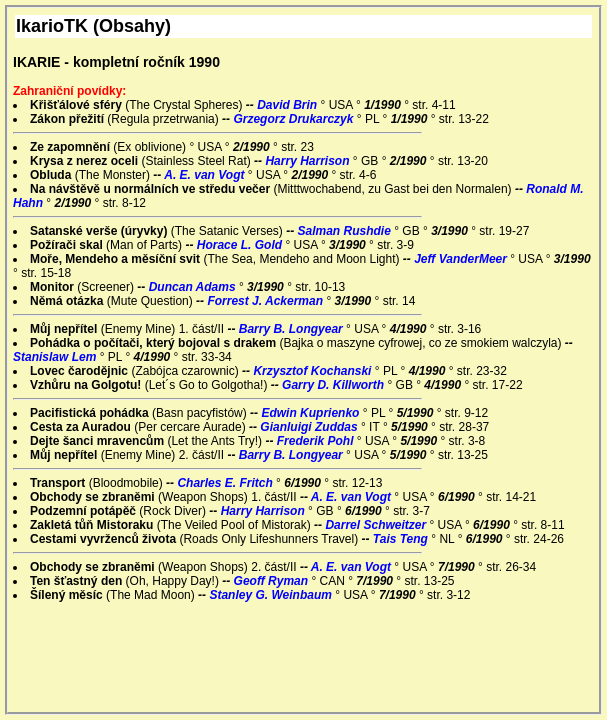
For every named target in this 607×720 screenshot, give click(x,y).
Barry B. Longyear (292, 329)
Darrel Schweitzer (377, 525)
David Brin (288, 105)
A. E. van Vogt (206, 175)
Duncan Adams (194, 287)
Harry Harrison (308, 161)
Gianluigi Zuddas (310, 427)
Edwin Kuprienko (311, 413)
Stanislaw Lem (56, 357)
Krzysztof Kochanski (313, 371)
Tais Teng (402, 539)
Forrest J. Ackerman (266, 301)
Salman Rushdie (345, 231)
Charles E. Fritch (226, 483)
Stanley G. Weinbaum (272, 595)
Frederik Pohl (317, 441)
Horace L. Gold (241, 245)
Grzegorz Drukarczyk (294, 119)
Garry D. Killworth (334, 385)
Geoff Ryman (273, 581)
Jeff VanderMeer (462, 259)
